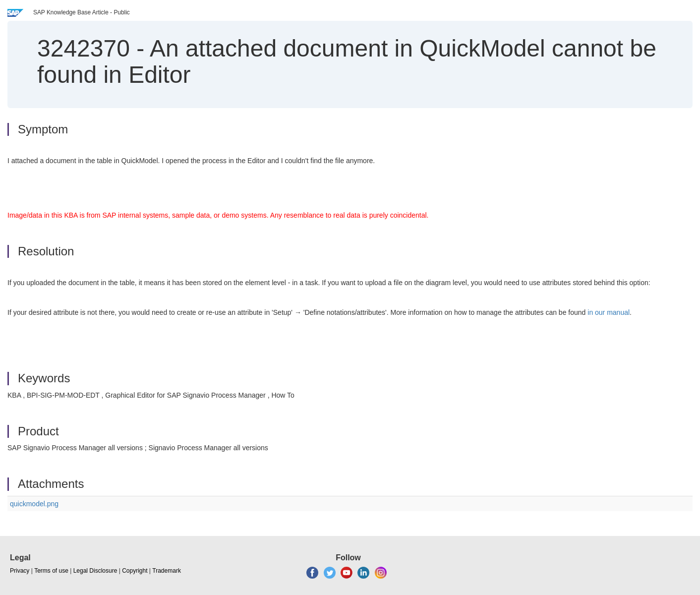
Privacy (20, 571)
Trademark (167, 571)
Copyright (135, 571)
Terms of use (51, 571)
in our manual (609, 312)
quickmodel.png (34, 504)
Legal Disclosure (95, 571)
